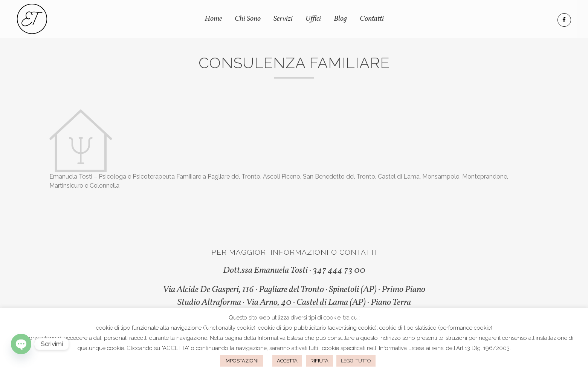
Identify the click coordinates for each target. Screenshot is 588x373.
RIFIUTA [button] (319, 361)
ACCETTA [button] (287, 361)
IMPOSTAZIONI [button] (241, 361)
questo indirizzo (381, 338)
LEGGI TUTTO (356, 361)
